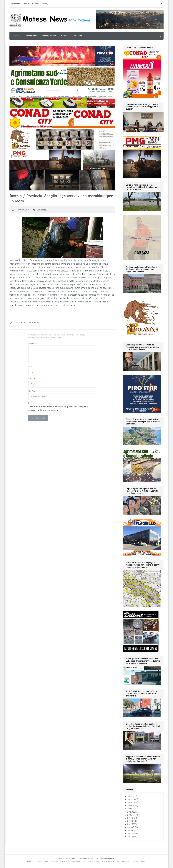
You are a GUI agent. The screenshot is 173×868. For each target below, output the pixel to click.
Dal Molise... (42, 210)
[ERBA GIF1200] (62, 139)
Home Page (17, 36)
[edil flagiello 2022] (142, 537)
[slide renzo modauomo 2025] (62, 180)
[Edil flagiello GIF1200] (62, 98)
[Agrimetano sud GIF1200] (62, 77)
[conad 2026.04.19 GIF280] (142, 74)
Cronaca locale (31, 36)
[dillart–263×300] (141, 631)
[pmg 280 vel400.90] (142, 157)
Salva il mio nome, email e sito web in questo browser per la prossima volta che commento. (58, 408)
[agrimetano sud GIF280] (142, 465)
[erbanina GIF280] (142, 318)
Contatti (36, 4)
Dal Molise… (78, 36)
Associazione (15, 4)
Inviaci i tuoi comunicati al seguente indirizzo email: (86, 859)
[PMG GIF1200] (62, 160)
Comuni (26, 4)
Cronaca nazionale (49, 36)
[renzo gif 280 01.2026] (142, 238)
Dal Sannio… (65, 36)
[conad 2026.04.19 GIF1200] (62, 118)
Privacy (45, 4)
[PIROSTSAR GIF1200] (62, 56)
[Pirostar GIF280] (142, 393)
